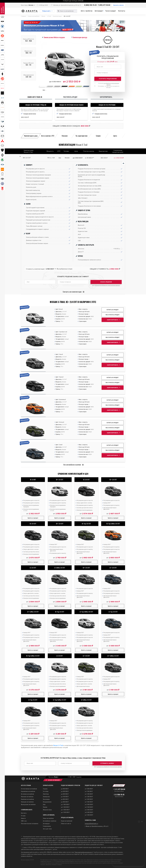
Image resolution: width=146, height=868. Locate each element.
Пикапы (45, 807)
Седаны (45, 789)
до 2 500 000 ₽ (65, 812)
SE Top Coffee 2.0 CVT (113, 524)
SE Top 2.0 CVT (86, 524)
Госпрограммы (47, 826)
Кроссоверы (46, 799)
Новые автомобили (48, 818)
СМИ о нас (24, 821)
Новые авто (46, 11)
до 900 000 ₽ (65, 802)
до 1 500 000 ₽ (65, 807)
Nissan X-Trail (58, 745)
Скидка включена (30, 114)
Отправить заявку (107, 763)
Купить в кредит (113, 310)
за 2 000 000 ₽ (89, 804)
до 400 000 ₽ (65, 789)
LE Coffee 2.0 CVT (60, 568)
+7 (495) (119, 789)
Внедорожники (47, 802)
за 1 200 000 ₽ (89, 794)
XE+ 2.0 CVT (60, 480)
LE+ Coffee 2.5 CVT (113, 656)
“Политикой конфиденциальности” (84, 852)
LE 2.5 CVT (60, 656)
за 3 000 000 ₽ (89, 810)
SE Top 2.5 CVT (60, 612)
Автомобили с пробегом (50, 821)
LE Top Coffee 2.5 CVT (60, 700)
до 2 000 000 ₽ (65, 810)
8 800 (119, 795)
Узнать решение (106, 282)
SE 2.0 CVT (86, 480)
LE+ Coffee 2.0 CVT (33, 612)
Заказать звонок (118, 5)
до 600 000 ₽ (65, 794)
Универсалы (46, 797)
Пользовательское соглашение (30, 823)
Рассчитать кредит (113, 315)
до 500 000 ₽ (65, 791)
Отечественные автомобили (29, 789)
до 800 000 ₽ (65, 799)
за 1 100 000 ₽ (89, 791)
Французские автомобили (28, 804)
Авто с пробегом (87, 11)
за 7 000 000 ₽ (89, 815)
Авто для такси (47, 829)
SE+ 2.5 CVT (86, 568)
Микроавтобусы (47, 810)
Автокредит (99, 11)
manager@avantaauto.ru (91, 823)
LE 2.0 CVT (33, 568)
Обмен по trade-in (66, 823)
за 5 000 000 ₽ (89, 812)
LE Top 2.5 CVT (33, 700)
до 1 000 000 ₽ (65, 804)
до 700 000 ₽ (65, 797)
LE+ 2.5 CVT (86, 656)
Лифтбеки (46, 794)
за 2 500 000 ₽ (89, 807)
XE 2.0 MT (33, 480)
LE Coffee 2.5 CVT (86, 700)
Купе (44, 804)
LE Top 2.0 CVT (113, 612)
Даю (106, 285)
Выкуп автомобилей (67, 821)
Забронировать (113, 320)
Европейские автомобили (28, 791)
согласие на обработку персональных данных (107, 285)
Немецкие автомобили (27, 802)
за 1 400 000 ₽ (89, 799)
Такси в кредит (111, 11)
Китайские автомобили (28, 794)
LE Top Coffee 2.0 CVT (86, 612)
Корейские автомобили (27, 799)
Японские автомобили (27, 797)
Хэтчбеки (46, 791)
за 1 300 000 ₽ (89, 797)
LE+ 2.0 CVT (113, 568)
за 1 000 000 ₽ (89, 789)
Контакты (122, 11)
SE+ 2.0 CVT (113, 480)
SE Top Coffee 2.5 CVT (33, 656)
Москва (31, 5)
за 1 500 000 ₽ (89, 802)
